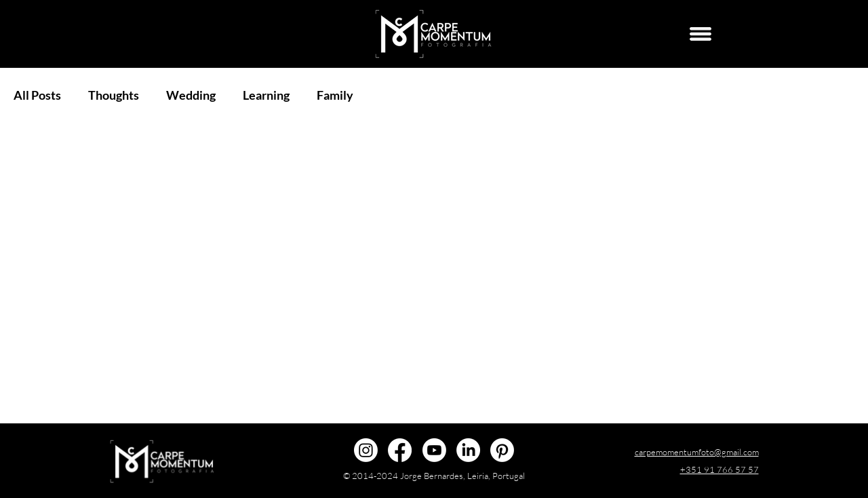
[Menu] (701, 34)
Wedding (191, 95)
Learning (266, 95)
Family (335, 95)
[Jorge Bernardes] (468, 450)
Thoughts (114, 95)
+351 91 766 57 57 (719, 470)
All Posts (37, 95)
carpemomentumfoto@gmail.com (697, 452)
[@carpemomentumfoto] (366, 450)
